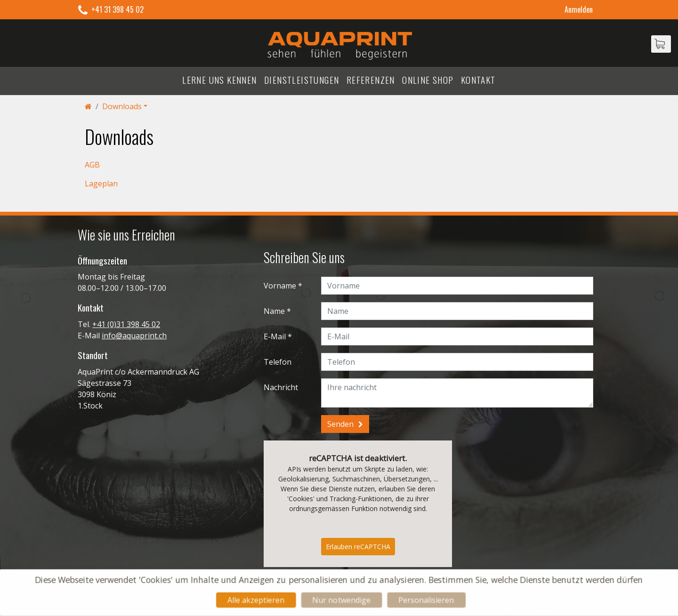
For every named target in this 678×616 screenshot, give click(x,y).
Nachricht (281, 387)
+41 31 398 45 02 (117, 9)
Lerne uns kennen (219, 80)
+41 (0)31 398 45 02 (126, 324)
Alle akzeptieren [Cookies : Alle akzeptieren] (254, 600)
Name (274, 311)
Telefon (278, 362)
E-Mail (275, 336)
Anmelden (579, 9)
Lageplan (101, 184)
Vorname (280, 286)
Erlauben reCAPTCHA (358, 547)
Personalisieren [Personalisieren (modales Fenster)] (428, 600)
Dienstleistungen (302, 80)
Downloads (122, 106)
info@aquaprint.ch (134, 336)
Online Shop (428, 80)
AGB (92, 165)
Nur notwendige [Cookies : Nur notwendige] (342, 600)
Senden (340, 424)
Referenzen (371, 80)
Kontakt (478, 80)
